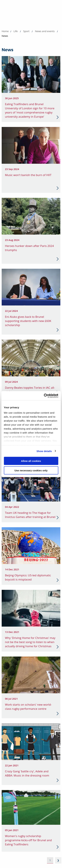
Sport (26, 31)
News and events (45, 31)
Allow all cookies (31, 461)
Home (5, 31)
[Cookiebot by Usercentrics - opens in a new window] (44, 396)
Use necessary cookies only (31, 470)
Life (16, 31)
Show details (44, 451)
